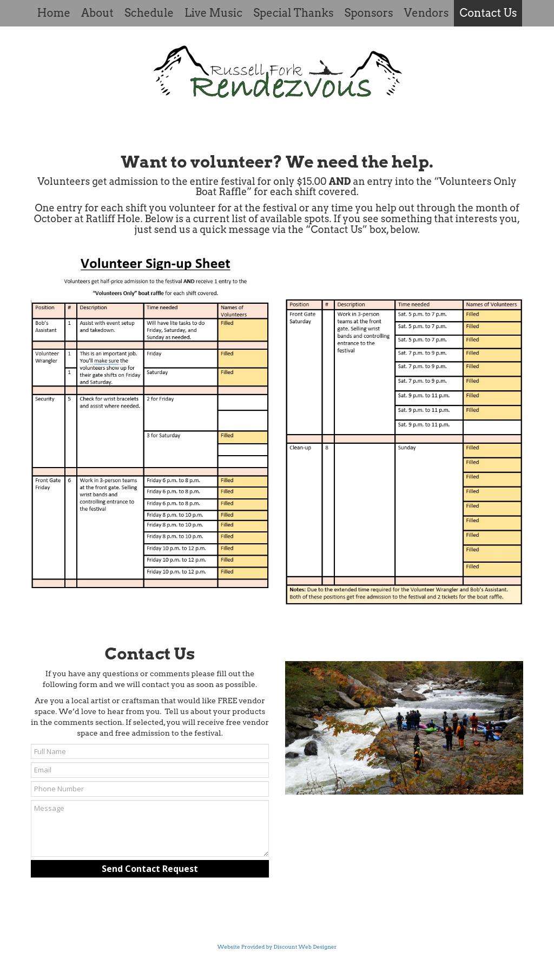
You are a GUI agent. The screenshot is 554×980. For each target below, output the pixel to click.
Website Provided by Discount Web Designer (277, 946)
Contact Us (488, 13)
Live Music (213, 13)
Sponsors (369, 13)
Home (54, 13)
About (97, 13)
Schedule (149, 13)
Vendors (427, 13)
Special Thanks (293, 13)
